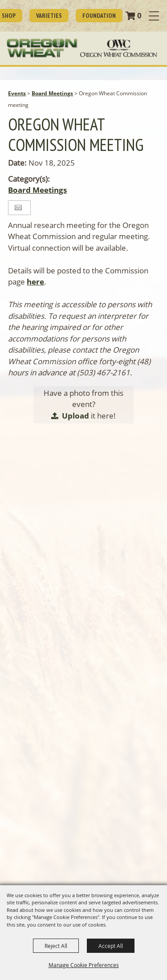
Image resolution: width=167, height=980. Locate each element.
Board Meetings (52, 93)
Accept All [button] (111, 946)
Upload (75, 416)
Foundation (99, 16)
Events (17, 93)
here (35, 282)
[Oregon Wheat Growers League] (42, 48)
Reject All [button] (56, 946)
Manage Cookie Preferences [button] (84, 965)
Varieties (49, 16)
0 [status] (139, 15)
